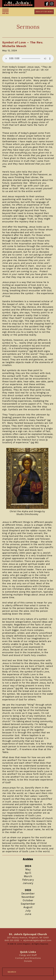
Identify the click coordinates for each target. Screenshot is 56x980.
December (28, 894)
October (28, 900)
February (28, 880)
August (28, 907)
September (28, 904)
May (28, 869)
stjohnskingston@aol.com (37, 940)
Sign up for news (44, 12)
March (28, 876)
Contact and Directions (28, 958)
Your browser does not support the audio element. (28, 59)
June (28, 914)
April (28, 873)
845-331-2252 (12, 940)
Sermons (28, 27)
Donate (28, 961)
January (28, 883)
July (28, 911)
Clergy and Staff (28, 955)
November (28, 897)
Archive (28, 859)
